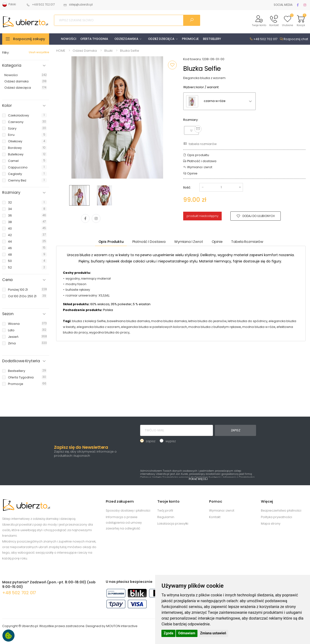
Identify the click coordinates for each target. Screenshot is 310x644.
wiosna (14, 324)
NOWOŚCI (68, 39)
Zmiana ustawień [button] (213, 633)
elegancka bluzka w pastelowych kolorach (154, 327)
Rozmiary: (191, 120)
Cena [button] (7, 280)
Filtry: (6, 53)
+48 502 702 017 (41, 5)
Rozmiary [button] (11, 193)
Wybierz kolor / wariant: (201, 87)
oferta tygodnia (21, 377)
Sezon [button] (8, 314)
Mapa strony (271, 524)
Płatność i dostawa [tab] (149, 242)
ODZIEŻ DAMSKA (126, 39)
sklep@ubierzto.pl (78, 5)
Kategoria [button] (12, 65)
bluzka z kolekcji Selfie (89, 321)
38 (10, 222)
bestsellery (17, 371)
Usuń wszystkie (39, 52)
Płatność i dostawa (200, 161)
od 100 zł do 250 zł (22, 296)
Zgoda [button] (168, 633)
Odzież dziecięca (18, 88)
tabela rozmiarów (200, 144)
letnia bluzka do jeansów (207, 321)
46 (10, 248)
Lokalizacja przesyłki (173, 524)
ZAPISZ (236, 430)
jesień (13, 337)
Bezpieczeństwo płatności (281, 510)
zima (12, 343)
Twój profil (165, 510)
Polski (9, 5)
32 (10, 202)
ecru (11, 135)
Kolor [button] (7, 106)
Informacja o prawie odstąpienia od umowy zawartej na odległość (124, 523)
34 (10, 209)
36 (10, 215)
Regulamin (166, 517)
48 (10, 255)
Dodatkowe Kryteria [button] (21, 361)
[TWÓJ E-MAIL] (177, 430)
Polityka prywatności (276, 517)
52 (10, 267)
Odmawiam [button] (187, 633)
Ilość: (187, 187)
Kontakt (215, 517)
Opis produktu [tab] (111, 242)
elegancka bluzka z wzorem (98, 327)
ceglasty (15, 174)
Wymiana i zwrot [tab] (189, 242)
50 (10, 261)
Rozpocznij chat (294, 39)
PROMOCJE (190, 39)
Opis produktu (196, 155)
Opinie (190, 173)
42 (10, 235)
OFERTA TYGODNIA (94, 39)
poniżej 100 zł (18, 290)
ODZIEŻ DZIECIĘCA (161, 39)
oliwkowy (15, 141)
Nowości (11, 75)
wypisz (171, 441)
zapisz (151, 441)
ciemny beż (17, 180)
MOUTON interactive (122, 626)
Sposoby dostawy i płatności (128, 510)
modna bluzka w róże (259, 327)
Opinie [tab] (217, 242)
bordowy (15, 148)
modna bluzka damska (169, 321)
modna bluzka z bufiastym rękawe (215, 327)
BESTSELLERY (212, 39)
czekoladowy (19, 115)
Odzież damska (16, 81)
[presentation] (177, 456)
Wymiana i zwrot (198, 167)
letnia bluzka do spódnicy (248, 321)
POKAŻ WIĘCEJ (198, 479)
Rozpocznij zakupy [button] (29, 39)
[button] (259, 20)
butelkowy (16, 154)
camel (13, 161)
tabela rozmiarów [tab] (247, 242)
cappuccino (18, 167)
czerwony (16, 122)
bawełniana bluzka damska (128, 321)
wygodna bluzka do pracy (109, 332)
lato (11, 330)
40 (10, 228)
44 (10, 242)
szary (12, 128)
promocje (16, 384)
